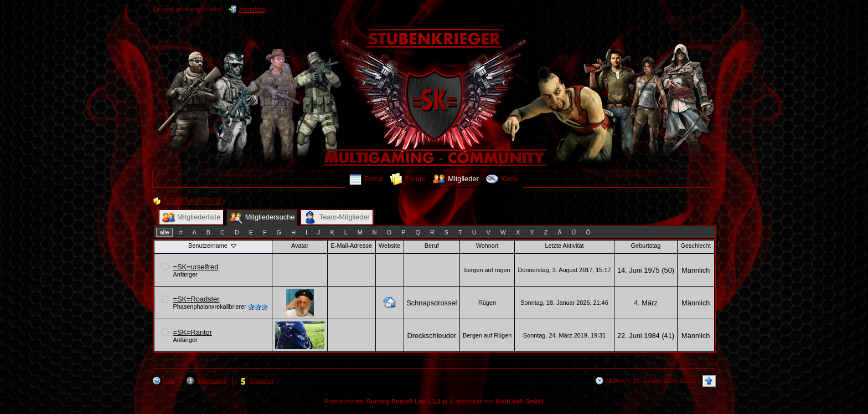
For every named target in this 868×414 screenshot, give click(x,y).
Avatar (300, 246)
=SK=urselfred (196, 267)
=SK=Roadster (197, 299)
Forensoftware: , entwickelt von (434, 401)
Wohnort (487, 246)
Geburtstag (646, 246)
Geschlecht (696, 246)
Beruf (432, 246)
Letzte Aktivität (564, 246)
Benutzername (213, 246)
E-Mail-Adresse (352, 246)
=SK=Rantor (193, 332)
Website (389, 246)
